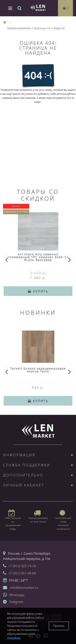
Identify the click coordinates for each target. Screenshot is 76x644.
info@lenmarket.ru (24, 588)
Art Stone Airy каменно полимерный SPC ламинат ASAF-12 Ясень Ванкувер (38, 257)
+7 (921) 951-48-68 (22, 573)
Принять (59, 626)
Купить (38, 291)
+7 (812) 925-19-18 (22, 566)
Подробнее (14, 638)
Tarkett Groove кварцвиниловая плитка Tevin (38, 370)
